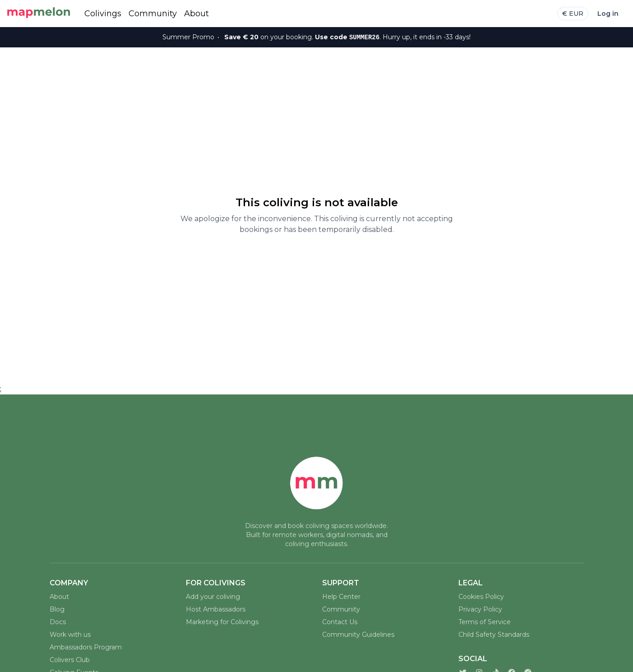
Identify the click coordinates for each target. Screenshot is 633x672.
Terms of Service (485, 622)
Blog (57, 609)
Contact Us (340, 622)
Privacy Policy (480, 609)
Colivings (103, 14)
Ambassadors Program (86, 647)
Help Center (341, 597)
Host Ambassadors (216, 609)
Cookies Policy (481, 597)
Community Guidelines (358, 635)
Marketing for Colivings (222, 622)
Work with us (70, 635)
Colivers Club (70, 660)
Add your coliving (213, 597)
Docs (58, 622)
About (196, 14)
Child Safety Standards (494, 635)
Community (153, 14)
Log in (608, 14)
